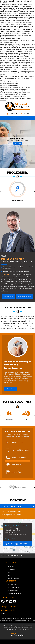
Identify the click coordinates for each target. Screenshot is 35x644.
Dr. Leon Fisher (13, 259)
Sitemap (16, 621)
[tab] (17, 506)
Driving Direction (10, 539)
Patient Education (13, 590)
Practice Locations (11, 506)
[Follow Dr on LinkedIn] (11, 601)
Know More (18, 143)
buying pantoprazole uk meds (13, 17)
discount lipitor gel (25, 87)
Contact (31, 619)
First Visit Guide (17, 443)
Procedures (18, 173)
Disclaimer (3, 621)
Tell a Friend (31, 621)
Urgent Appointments (14, 593)
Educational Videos (19, 457)
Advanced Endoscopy (17, 307)
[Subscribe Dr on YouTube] (15, 601)
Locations (26, 114)
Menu (17, 118)
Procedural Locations (13, 556)
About (9, 619)
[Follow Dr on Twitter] (7, 601)
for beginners (23, 89)
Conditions (15, 619)
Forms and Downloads (20, 450)
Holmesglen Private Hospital (11, 515)
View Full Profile (9, 297)
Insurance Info (17, 465)
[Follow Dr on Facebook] (3, 601)
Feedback (23, 621)
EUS (9, 575)
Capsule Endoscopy (13, 368)
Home (4, 619)
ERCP (9, 572)
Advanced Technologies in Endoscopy (17, 363)
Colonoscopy (12, 566)
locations (17, 500)
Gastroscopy (11, 569)
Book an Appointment (24, 297)
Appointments (14, 114)
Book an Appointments (17, 544)
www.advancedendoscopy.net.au (22, 37)
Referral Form (17, 472)
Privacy (10, 621)
